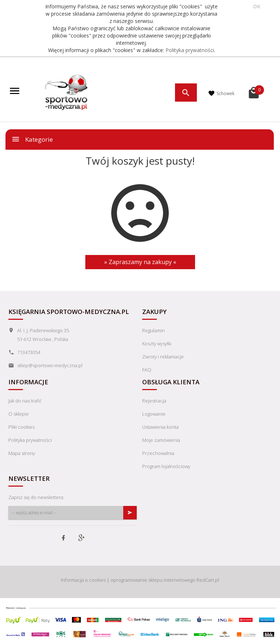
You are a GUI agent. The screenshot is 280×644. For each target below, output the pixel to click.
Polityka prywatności (190, 50)
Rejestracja (154, 401)
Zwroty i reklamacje (163, 357)
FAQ (147, 370)
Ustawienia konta (160, 427)
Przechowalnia (158, 453)
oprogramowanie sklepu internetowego (153, 580)
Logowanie (154, 414)
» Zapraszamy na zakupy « (140, 262)
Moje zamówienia (161, 440)
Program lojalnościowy (166, 466)
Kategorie (32, 139)
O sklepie (19, 414)
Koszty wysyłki (157, 343)
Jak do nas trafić (25, 401)
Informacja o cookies (83, 580)
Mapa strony (22, 453)
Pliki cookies (22, 427)
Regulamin (153, 330)
